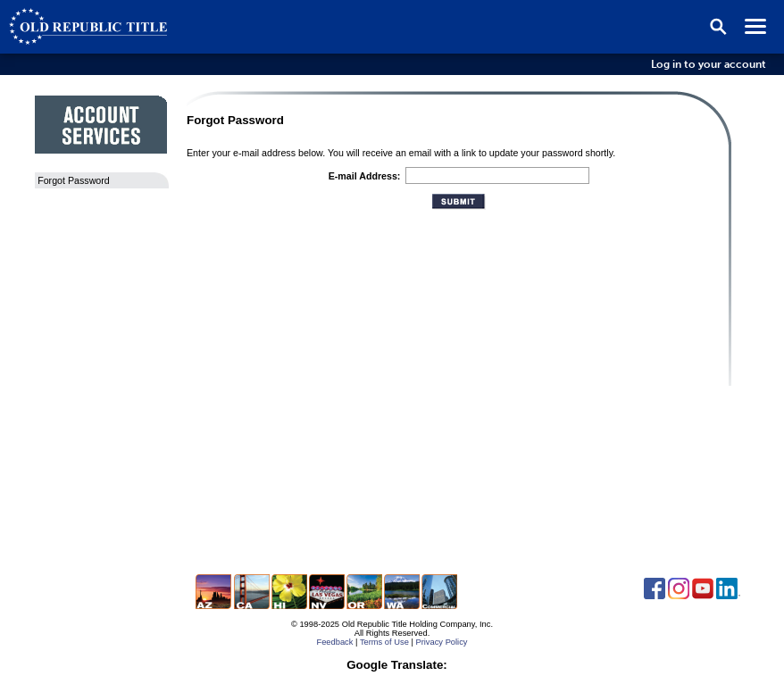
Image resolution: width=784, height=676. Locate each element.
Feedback (334, 642)
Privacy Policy (441, 642)
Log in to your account (709, 64)
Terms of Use (384, 642)
